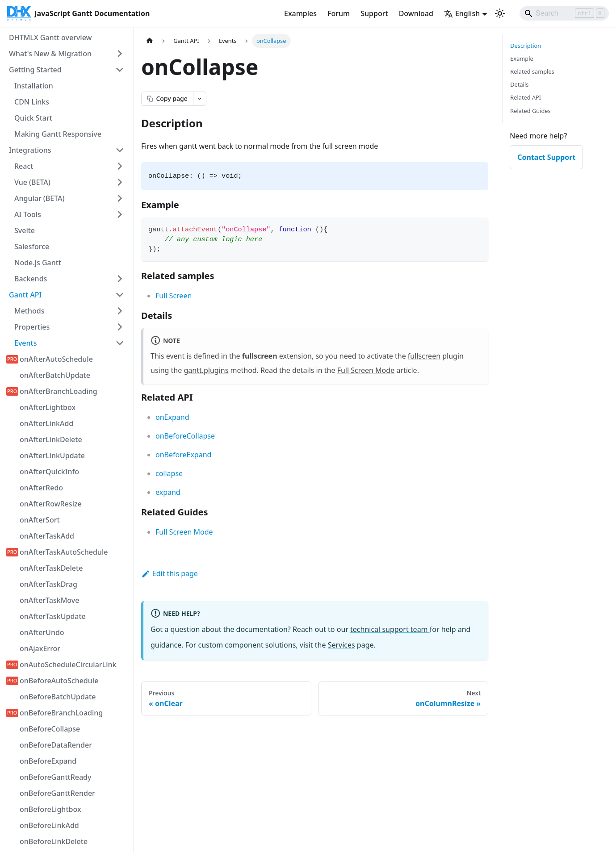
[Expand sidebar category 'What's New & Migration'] (120, 54)
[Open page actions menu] (200, 99)
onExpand (172, 417)
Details (519, 84)
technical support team (390, 629)
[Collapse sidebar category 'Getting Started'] (120, 70)
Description (526, 46)
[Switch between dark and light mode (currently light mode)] (500, 13)
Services (342, 645)
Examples (300, 13)
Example (522, 59)
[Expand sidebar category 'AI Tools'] (120, 214)
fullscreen (424, 356)
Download (416, 13)
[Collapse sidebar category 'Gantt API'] (120, 295)
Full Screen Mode (366, 370)
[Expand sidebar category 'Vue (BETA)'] (120, 182)
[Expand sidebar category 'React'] (120, 166)
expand (168, 492)
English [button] (462, 13)
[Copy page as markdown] (167, 99)
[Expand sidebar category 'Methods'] (120, 311)
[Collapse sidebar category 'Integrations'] (120, 150)
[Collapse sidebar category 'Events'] (120, 343)
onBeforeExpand (183, 455)
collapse (169, 473)
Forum (339, 13)
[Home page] (150, 41)
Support (374, 13)
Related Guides (530, 111)
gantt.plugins (206, 370)
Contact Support (546, 157)
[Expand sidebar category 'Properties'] (120, 327)
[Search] (564, 13)
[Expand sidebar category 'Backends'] (120, 279)
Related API (526, 97)
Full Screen (174, 296)
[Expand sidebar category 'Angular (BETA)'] (120, 198)
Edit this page (170, 573)
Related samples (532, 71)
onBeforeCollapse (185, 436)
